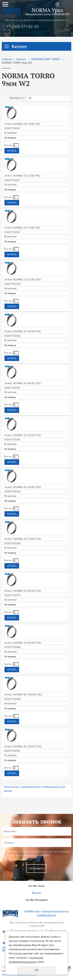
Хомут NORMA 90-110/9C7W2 (23, 746)
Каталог (21, 59)
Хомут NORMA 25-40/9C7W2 (23, 331)
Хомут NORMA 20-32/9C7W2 (23, 280)
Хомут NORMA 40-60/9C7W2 (23, 487)
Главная (7, 59)
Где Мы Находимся (37, 900)
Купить (12, 151)
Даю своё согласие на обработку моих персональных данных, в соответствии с (38, 855)
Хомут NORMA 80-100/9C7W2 (23, 695)
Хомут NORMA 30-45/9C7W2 (23, 383)
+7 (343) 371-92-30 (23, 27)
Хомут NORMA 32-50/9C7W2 (23, 435)
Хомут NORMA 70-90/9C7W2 (23, 643)
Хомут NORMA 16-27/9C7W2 (22, 228)
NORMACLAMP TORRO (46, 59)
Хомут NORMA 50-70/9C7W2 (23, 539)
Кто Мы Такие (37, 886)
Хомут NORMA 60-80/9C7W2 (23, 591)
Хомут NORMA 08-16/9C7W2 (23, 124)
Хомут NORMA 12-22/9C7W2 (23, 176)
